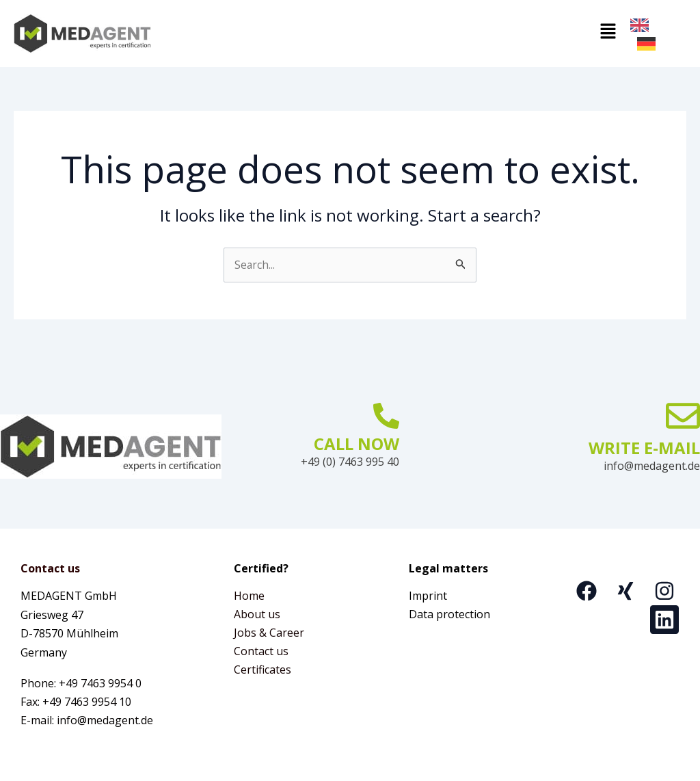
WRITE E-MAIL (644, 446)
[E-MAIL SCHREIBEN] (683, 414)
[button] (391, 33)
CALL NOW (356, 442)
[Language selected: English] (658, 34)
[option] (650, 44)
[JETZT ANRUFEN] (386, 414)
